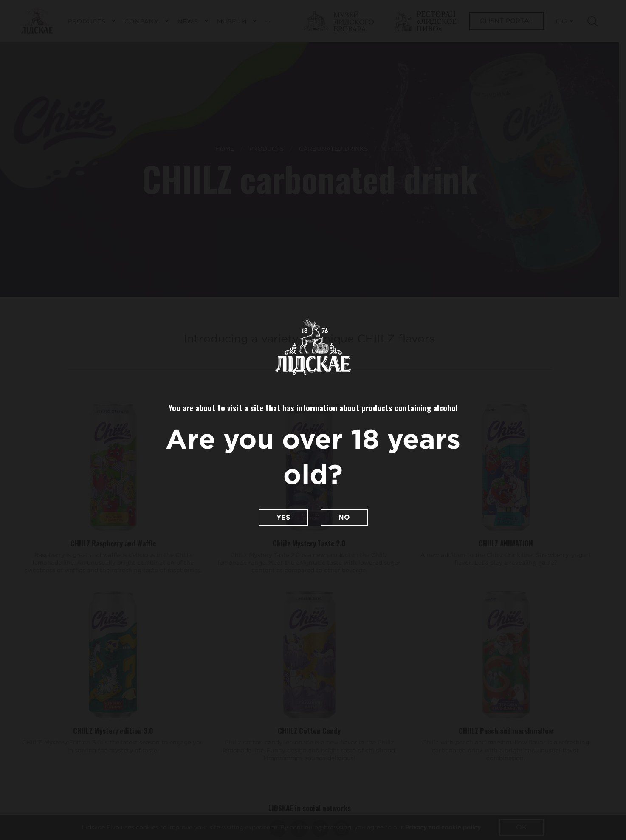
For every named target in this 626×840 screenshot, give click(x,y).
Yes (283, 517)
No (344, 517)
